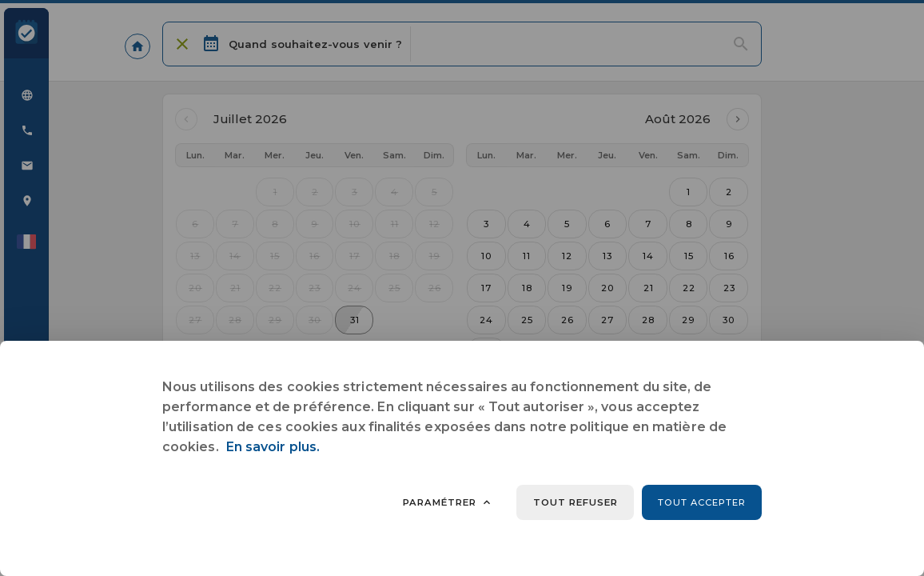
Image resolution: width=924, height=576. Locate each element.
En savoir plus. (273, 447)
